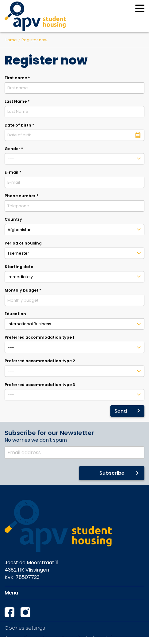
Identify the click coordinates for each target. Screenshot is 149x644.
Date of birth (19, 125)
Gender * (14, 149)
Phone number (22, 196)
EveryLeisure (108, 638)
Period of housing (23, 243)
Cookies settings (25, 628)
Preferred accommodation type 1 (39, 337)
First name (17, 78)
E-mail (13, 172)
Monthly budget (23, 290)
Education (15, 314)
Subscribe (112, 473)
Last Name (17, 101)
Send (121, 411)
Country (13, 219)
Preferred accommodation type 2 (40, 361)
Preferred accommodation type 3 (40, 385)
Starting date (19, 267)
